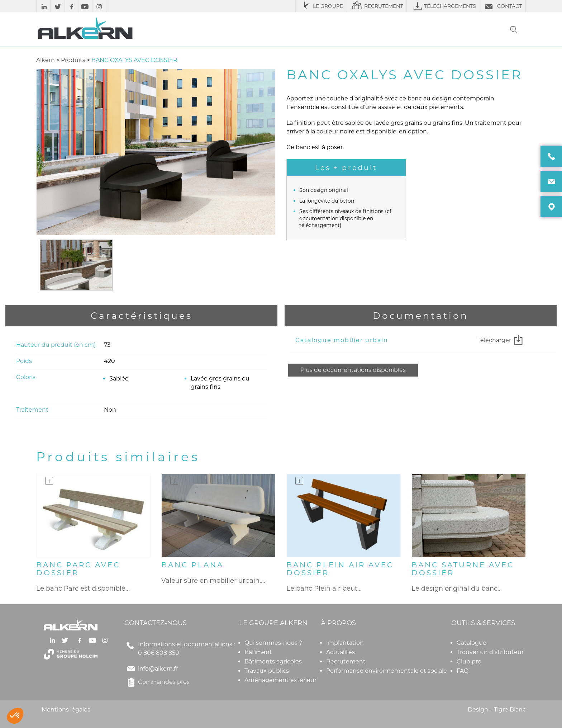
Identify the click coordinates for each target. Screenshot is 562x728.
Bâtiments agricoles (273, 661)
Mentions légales (66, 710)
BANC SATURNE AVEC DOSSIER (463, 569)
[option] (76, 265)
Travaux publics (267, 671)
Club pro (469, 661)
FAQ (463, 671)
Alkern (46, 60)
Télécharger (501, 340)
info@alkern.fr (158, 669)
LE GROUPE (321, 6)
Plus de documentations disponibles (353, 370)
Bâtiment (258, 652)
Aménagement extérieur (280, 680)
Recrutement (346, 661)
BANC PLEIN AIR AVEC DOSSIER (340, 569)
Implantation (345, 643)
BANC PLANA (192, 565)
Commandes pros (157, 682)
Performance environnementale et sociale (387, 671)
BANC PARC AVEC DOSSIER (78, 569)
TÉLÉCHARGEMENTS (443, 6)
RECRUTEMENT (377, 6)
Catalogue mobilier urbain (342, 340)
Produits (73, 60)
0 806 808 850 (159, 653)
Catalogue (471, 643)
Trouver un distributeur (490, 652)
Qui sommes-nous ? (273, 643)
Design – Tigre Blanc (497, 710)
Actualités (340, 652)
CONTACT (503, 6)
